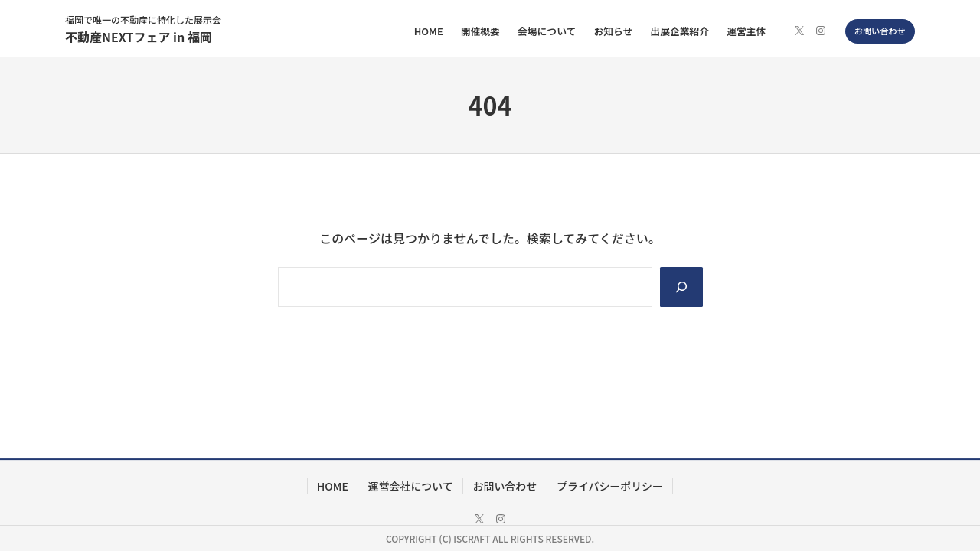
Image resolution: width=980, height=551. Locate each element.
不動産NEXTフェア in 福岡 (139, 37)
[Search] (681, 287)
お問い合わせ (880, 31)
